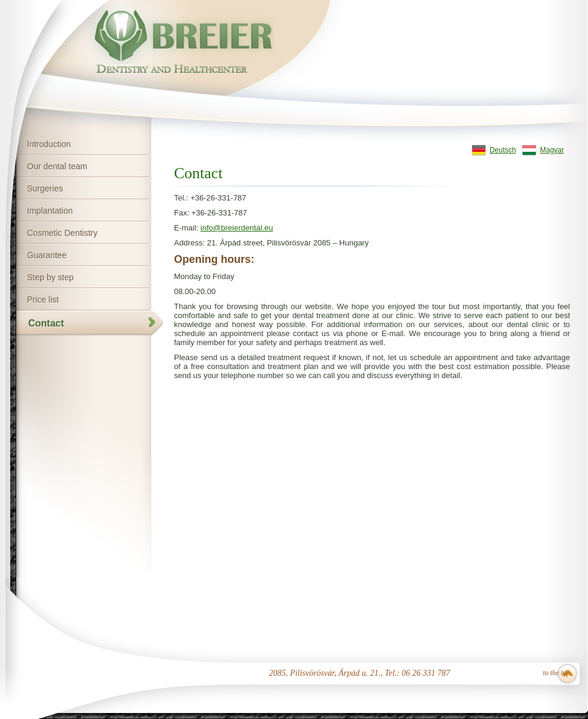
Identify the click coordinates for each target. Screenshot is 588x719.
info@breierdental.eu (237, 228)
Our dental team (57, 166)
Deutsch (503, 150)
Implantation (50, 211)
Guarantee (47, 255)
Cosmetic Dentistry (62, 233)
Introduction (49, 144)
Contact (46, 323)
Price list (43, 299)
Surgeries (45, 188)
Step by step (50, 277)
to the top (556, 673)
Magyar (552, 150)
